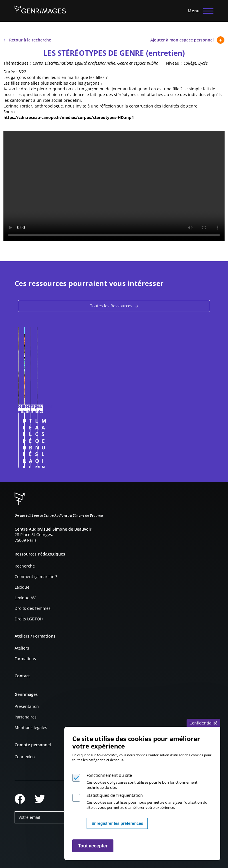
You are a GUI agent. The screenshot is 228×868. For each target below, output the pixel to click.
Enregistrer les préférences (117, 823)
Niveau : (174, 63)
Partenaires (26, 717)
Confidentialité (203, 723)
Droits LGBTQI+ (29, 619)
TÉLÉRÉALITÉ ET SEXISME (152, 421)
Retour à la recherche (27, 40)
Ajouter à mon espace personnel (187, 40)
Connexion (25, 757)
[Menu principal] (199, 11)
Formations (25, 659)
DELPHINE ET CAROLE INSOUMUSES (49, 424)
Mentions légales (31, 727)
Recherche (25, 566)
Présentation (27, 706)
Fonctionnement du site (109, 775)
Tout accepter (93, 846)
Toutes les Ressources (111, 306)
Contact (22, 676)
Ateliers (22, 648)
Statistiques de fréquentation (115, 795)
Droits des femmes (33, 608)
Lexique (22, 587)
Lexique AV (25, 598)
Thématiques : (17, 63)
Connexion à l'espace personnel (103, 461)
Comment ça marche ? (36, 577)
